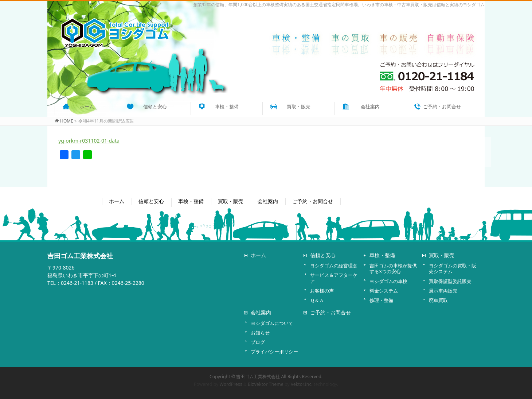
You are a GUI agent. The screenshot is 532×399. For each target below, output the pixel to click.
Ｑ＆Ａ (317, 300)
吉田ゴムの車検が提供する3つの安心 (393, 268)
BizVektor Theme (266, 384)
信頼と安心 (151, 201)
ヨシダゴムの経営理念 (334, 266)
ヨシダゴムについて (272, 323)
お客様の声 (322, 291)
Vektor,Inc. (302, 384)
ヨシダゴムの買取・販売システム (453, 268)
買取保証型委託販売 (450, 281)
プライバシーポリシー (274, 352)
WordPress (231, 384)
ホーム (117, 201)
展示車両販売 (443, 291)
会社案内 (268, 201)
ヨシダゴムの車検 (388, 281)
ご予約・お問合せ (313, 201)
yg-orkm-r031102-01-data (89, 141)
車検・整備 (191, 201)
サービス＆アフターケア (334, 278)
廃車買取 (438, 300)
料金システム (384, 291)
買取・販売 (231, 201)
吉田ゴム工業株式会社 (258, 377)
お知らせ (260, 333)
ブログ (258, 342)
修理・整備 (381, 300)
